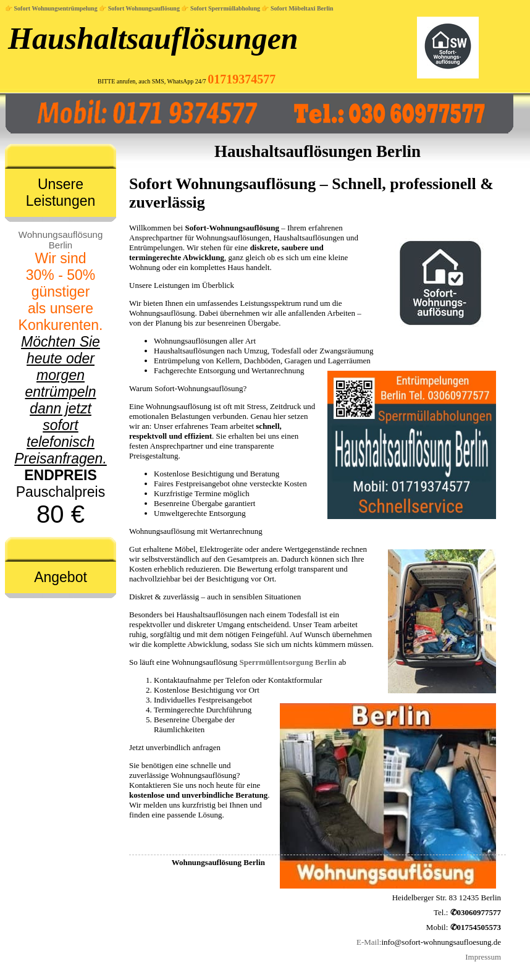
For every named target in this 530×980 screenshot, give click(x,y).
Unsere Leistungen (61, 192)
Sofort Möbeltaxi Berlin (302, 8)
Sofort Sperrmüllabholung (225, 8)
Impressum (483, 957)
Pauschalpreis (61, 378)
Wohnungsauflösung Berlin (61, 240)
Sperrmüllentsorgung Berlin (288, 662)
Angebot (61, 577)
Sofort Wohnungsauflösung (144, 8)
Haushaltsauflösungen (153, 38)
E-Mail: (369, 942)
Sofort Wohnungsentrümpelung (56, 8)
